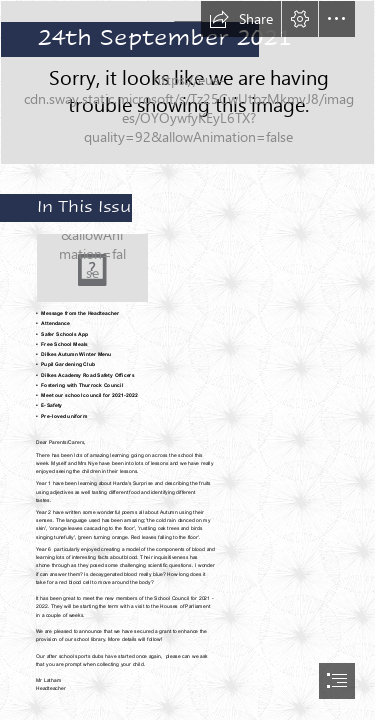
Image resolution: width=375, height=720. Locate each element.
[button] (241, 19)
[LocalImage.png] (187, 82)
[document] (187, 360)
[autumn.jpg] (92, 268)
